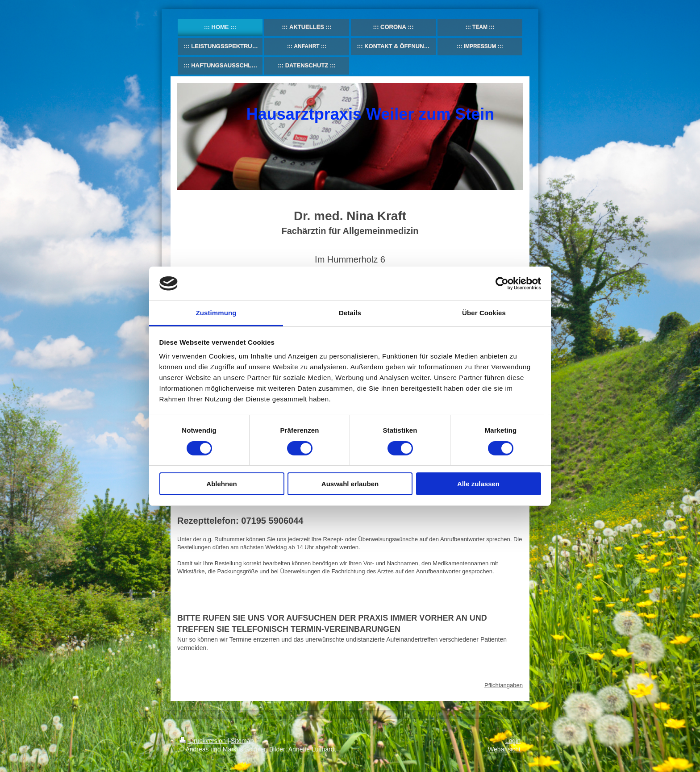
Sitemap (242, 741)
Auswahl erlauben (350, 484)
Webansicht (504, 749)
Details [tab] (350, 313)
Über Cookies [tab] (484, 313)
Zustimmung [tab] (216, 313)
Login (513, 741)
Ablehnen (221, 484)
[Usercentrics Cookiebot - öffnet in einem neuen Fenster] (502, 284)
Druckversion (203, 741)
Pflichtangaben (504, 685)
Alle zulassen (478, 484)
